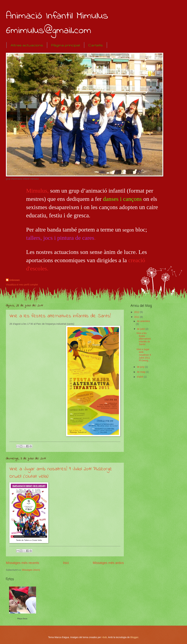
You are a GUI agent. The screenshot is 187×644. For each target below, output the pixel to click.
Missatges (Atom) (31, 570)
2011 (137, 317)
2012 (137, 312)
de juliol (141, 329)
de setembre (143, 321)
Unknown (14, 280)
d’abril (140, 377)
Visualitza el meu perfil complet (22, 285)
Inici (66, 563)
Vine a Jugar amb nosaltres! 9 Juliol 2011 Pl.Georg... (144, 355)
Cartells (96, 45)
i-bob (104, 637)
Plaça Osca (22, 619)
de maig (141, 372)
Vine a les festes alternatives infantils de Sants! (60, 316)
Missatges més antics (108, 563)
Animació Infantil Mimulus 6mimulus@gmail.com (57, 23)
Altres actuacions (27, 45)
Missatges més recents (22, 563)
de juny (141, 367)
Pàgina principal (66, 45)
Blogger (134, 637)
